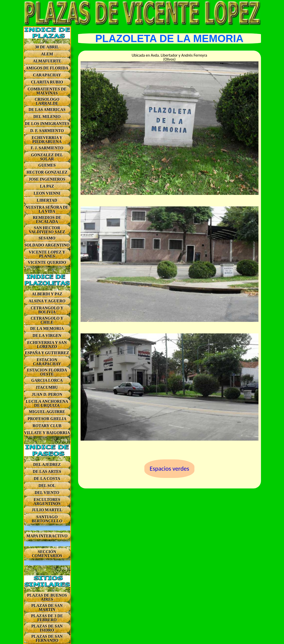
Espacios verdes (169, 469)
